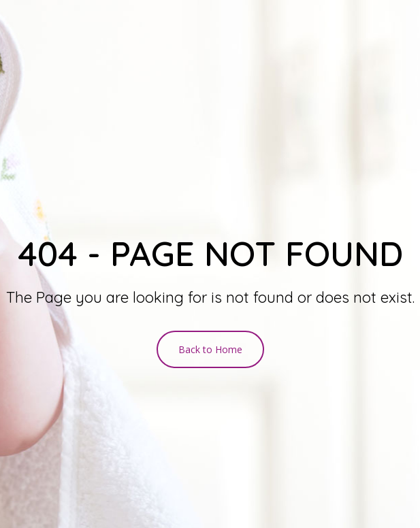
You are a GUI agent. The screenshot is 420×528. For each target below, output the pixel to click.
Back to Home (210, 349)
